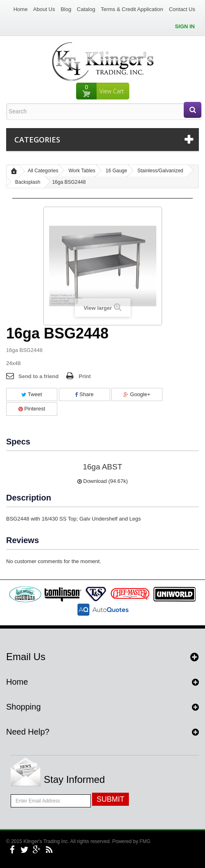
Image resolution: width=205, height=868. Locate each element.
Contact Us (182, 9)
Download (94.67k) (103, 481)
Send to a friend (38, 376)
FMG (145, 841)
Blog (66, 9)
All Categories (43, 171)
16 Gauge (116, 171)
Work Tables (82, 171)
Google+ (137, 394)
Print (85, 376)
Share (84, 394)
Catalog (86, 9)
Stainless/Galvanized (160, 171)
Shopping (24, 707)
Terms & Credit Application (132, 9)
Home (21, 9)
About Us (44, 9)
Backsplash (28, 182)
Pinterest (32, 409)
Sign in (185, 26)
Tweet (32, 394)
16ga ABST (102, 467)
